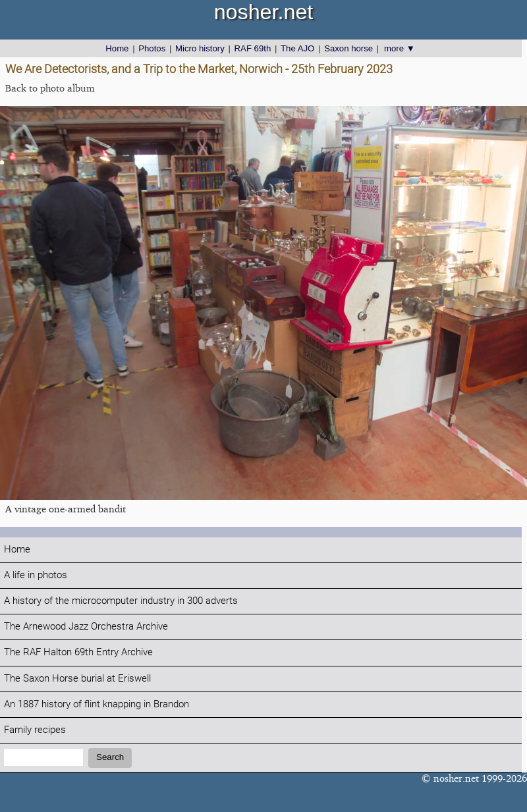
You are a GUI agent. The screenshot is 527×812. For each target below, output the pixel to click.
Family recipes (35, 730)
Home (117, 48)
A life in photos (36, 575)
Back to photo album (50, 88)
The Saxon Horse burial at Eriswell (77, 679)
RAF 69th (253, 48)
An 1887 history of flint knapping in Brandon (97, 704)
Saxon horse (348, 48)
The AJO (297, 48)
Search (110, 757)
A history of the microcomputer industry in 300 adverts (121, 601)
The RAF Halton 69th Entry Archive (78, 652)
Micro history (200, 48)
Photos (152, 48)
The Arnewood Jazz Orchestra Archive (86, 627)
